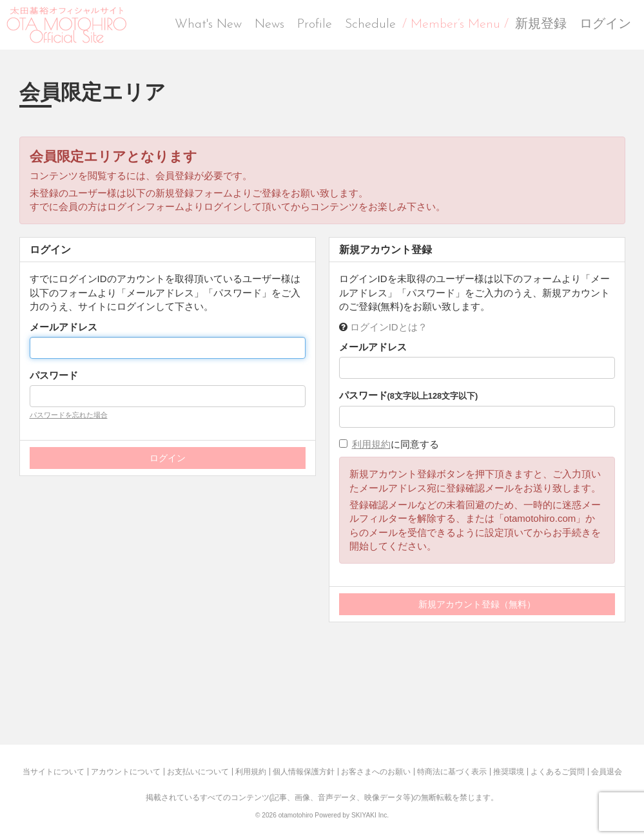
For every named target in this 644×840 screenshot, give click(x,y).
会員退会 (607, 772)
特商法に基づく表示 (452, 772)
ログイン (605, 24)
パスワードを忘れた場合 (69, 415)
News (269, 24)
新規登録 (541, 24)
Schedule (370, 24)
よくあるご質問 (558, 772)
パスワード (54, 375)
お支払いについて (198, 772)
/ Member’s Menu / (455, 24)
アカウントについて (126, 772)
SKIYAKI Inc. (370, 815)
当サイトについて (54, 772)
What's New (208, 24)
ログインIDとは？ (389, 327)
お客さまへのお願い (376, 772)
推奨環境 (509, 772)
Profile (315, 24)
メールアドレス (63, 327)
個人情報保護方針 (304, 772)
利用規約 (371, 444)
